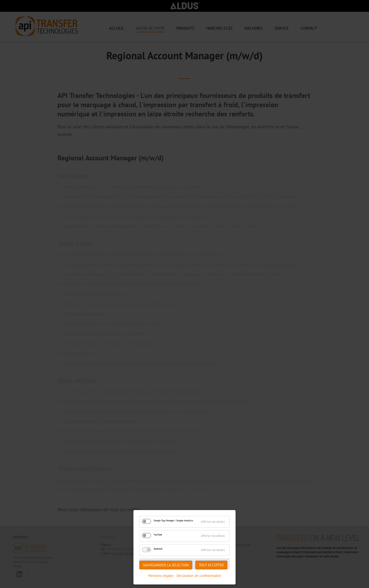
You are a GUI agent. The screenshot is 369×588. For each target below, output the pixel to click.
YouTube (158, 535)
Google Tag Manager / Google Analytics (173, 521)
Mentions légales (161, 576)
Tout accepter (211, 565)
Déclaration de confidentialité (199, 576)
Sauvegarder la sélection (166, 565)
